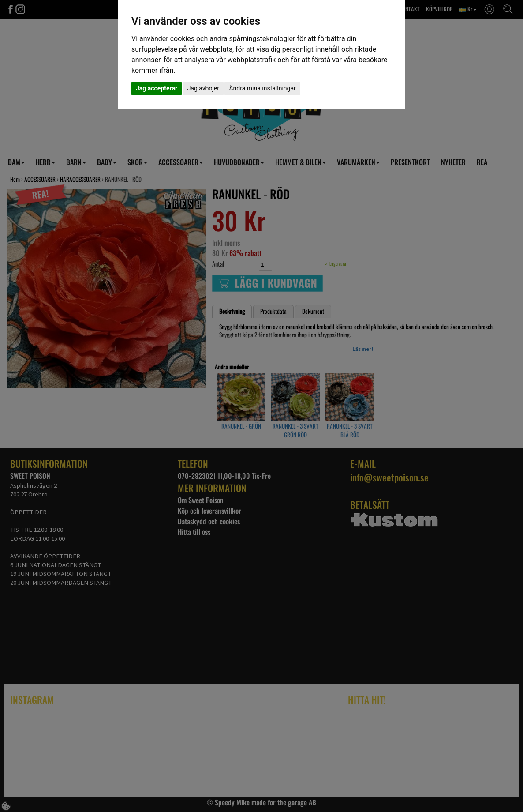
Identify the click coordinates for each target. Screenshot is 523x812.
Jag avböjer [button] (203, 88)
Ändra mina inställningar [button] (262, 88)
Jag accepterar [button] (157, 88)
